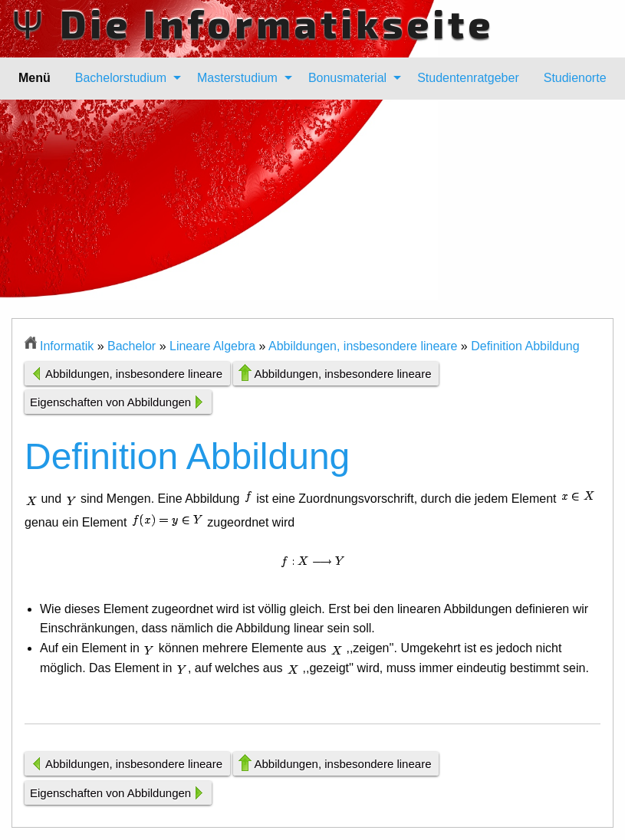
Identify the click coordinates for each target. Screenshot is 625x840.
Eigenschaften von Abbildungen (110, 402)
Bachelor (132, 346)
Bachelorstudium (121, 78)
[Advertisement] (312, 211)
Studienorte (575, 78)
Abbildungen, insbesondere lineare (363, 346)
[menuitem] (124, 78)
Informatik (67, 346)
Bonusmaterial (347, 78)
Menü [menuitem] (35, 78)
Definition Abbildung (525, 346)
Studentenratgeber (468, 78)
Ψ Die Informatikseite (253, 23)
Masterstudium (237, 78)
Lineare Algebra (212, 346)
